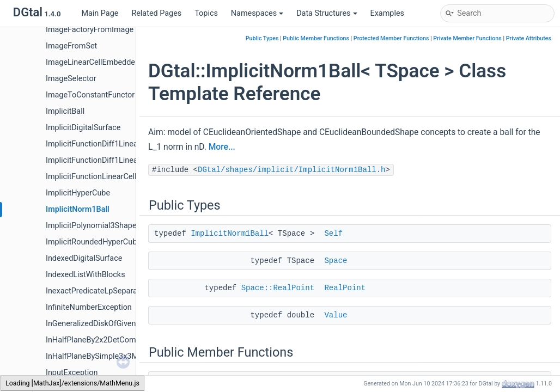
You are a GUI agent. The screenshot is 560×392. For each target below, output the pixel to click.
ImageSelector (71, 79)
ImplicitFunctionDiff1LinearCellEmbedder (117, 144)
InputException (72, 373)
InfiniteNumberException (89, 307)
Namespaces (257, 13)
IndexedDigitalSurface (84, 258)
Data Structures (327, 13)
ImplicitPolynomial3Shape (91, 226)
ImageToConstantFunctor (90, 95)
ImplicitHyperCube (78, 193)
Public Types (262, 38)
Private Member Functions (467, 38)
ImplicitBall (65, 111)
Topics (206, 13)
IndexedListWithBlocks (86, 275)
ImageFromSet (71, 46)
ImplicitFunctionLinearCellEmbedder (109, 177)
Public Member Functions (316, 38)
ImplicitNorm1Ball (78, 209)
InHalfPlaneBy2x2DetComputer (100, 340)
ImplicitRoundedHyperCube (93, 242)
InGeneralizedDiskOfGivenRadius (103, 324)
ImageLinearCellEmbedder (92, 62)
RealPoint (345, 288)
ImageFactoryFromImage (90, 30)
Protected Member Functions (391, 38)
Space (336, 261)
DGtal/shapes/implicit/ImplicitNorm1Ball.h (291, 170)
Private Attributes (529, 38)
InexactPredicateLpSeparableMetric (108, 291)
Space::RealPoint (278, 288)
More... (222, 147)
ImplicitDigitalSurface (83, 128)
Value (336, 315)
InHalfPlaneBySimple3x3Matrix (100, 356)
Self (333, 234)
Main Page (100, 13)
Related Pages (156, 13)
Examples (387, 13)
